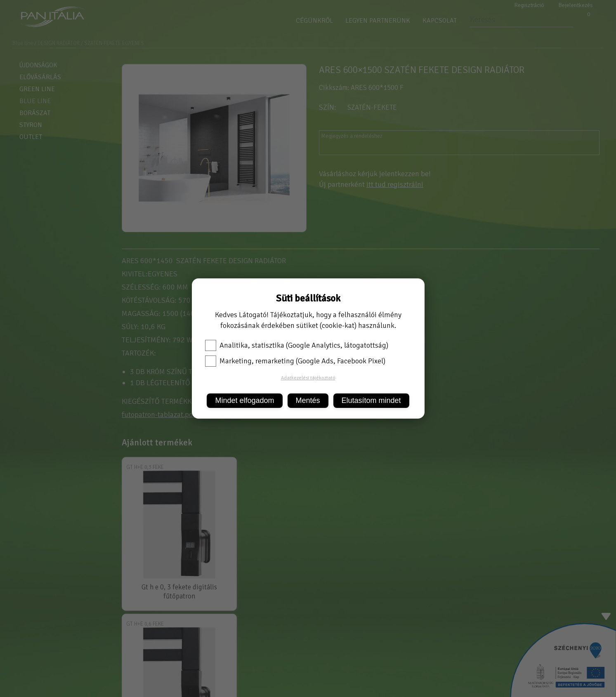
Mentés (308, 400)
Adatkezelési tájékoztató (308, 378)
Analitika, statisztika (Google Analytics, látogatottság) (297, 345)
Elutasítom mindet (371, 400)
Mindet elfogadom (244, 400)
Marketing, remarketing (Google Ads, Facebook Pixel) (295, 361)
